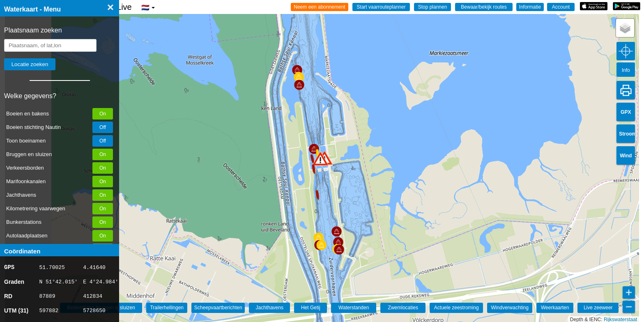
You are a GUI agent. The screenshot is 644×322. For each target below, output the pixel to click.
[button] (320, 159)
